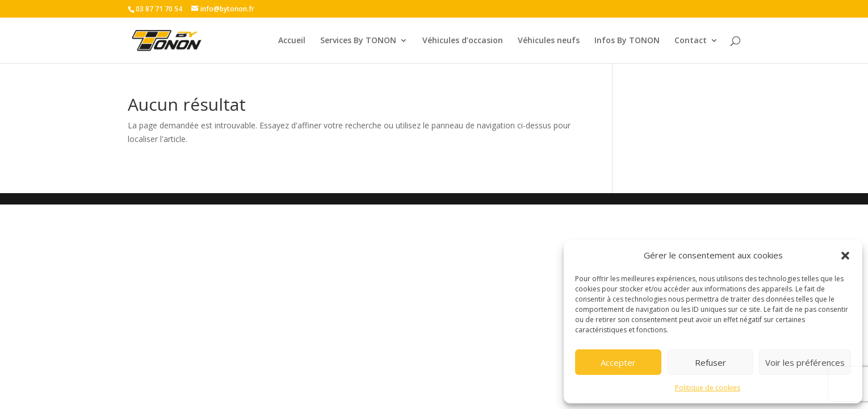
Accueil (292, 41)
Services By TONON (358, 41)
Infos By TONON (627, 41)
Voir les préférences (805, 362)
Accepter (618, 362)
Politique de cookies (708, 388)
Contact (691, 41)
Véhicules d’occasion (463, 41)
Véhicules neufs (549, 41)
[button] (845, 256)
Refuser (710, 362)
